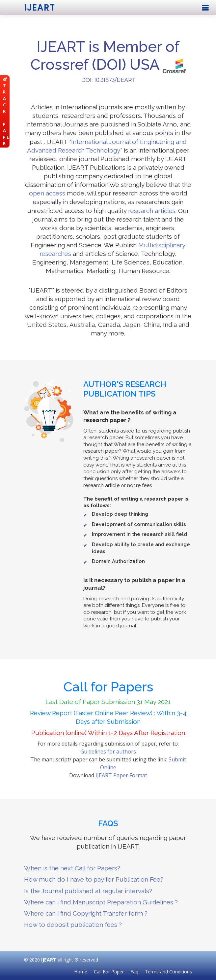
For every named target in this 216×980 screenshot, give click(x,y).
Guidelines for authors (108, 752)
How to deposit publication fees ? (73, 925)
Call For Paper (109, 972)
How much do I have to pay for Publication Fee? (94, 879)
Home (81, 972)
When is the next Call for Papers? (72, 868)
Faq (134, 972)
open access (47, 193)
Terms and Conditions (168, 972)
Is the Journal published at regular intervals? (88, 891)
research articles (152, 211)
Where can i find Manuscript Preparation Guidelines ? (101, 902)
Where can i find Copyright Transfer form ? (86, 913)
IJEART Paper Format (121, 775)
